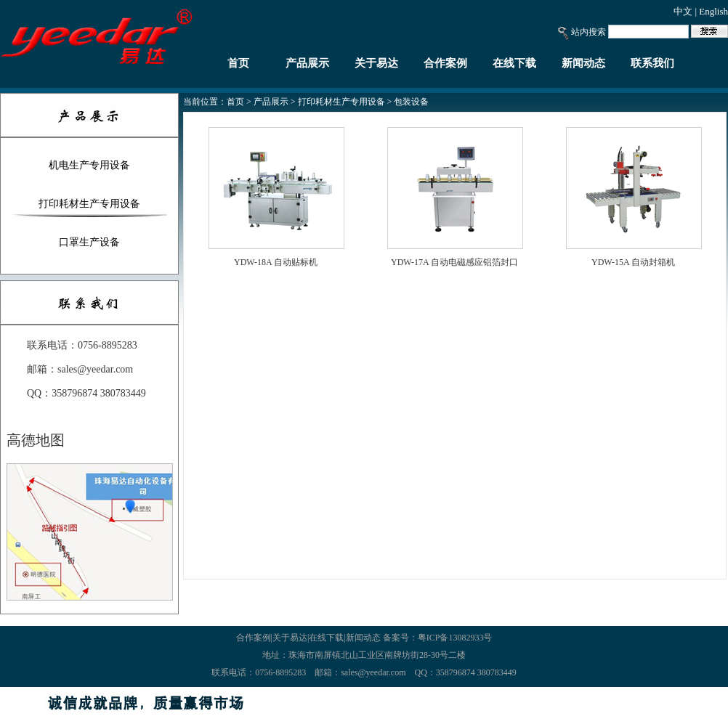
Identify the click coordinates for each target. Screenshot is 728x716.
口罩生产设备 (89, 242)
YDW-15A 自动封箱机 (633, 262)
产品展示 (307, 63)
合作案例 (445, 63)
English (713, 11)
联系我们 (652, 63)
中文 (683, 11)
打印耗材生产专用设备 (89, 204)
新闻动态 (583, 63)
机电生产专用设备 (89, 165)
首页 (238, 63)
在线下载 (514, 63)
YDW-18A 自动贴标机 (276, 262)
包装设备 (411, 102)
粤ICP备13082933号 (455, 638)
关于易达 (376, 63)
